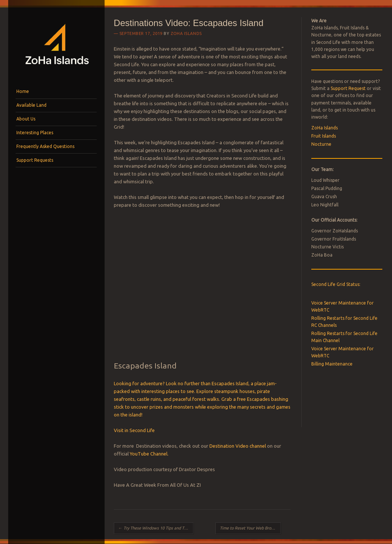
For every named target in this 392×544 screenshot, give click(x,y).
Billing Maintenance (332, 364)
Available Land (31, 105)
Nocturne (321, 144)
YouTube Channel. (149, 454)
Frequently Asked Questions (45, 146)
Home (23, 91)
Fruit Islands (324, 136)
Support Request (348, 88)
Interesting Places (35, 133)
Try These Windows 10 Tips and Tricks (155, 528)
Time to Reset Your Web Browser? (250, 528)
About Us (26, 119)
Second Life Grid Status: (336, 284)
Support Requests (35, 160)
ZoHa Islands (186, 33)
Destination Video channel (238, 446)
